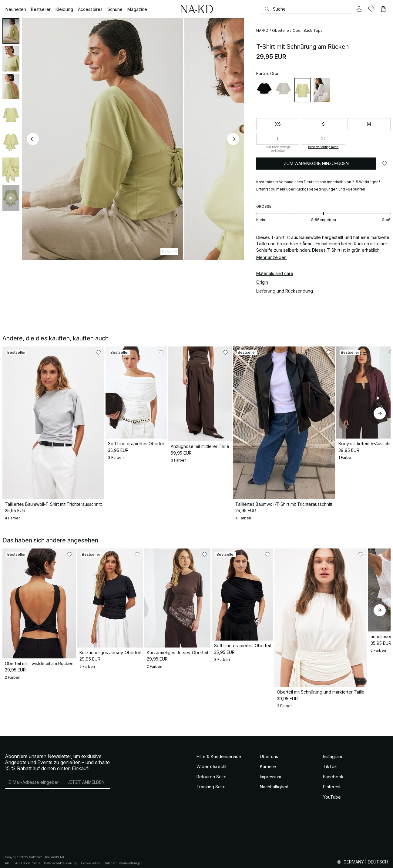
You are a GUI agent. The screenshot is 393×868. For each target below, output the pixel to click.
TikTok (330, 762)
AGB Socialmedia (28, 859)
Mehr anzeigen (271, 257)
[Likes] (371, 9)
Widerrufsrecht (212, 762)
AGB (8, 859)
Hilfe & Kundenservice (219, 752)
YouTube (332, 792)
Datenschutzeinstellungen (123, 859)
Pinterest (332, 782)
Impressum (270, 772)
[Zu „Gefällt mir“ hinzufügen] (385, 164)
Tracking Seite (211, 782)
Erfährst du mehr (271, 189)
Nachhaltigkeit (274, 782)
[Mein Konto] (359, 9)
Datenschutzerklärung (61, 859)
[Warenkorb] (383, 9)
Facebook (333, 772)
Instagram (333, 752)
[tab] (11, 31)
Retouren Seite (212, 772)
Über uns (269, 752)
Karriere (268, 762)
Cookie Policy (91, 859)
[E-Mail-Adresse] (34, 778)
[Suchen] (306, 9)
